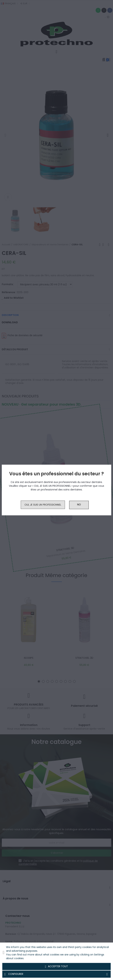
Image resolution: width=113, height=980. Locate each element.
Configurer (56, 974)
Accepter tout (57, 966)
